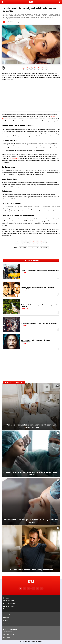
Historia (24, 273)
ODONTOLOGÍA (34, 248)
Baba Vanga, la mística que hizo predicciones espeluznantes (35, 341)
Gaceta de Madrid (8, 634)
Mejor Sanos (7, 637)
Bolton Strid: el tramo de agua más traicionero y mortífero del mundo (40, 306)
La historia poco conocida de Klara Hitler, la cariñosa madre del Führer (38, 288)
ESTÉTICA (23, 248)
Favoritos (6, 609)
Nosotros (6, 618)
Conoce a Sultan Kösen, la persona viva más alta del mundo (40, 270)
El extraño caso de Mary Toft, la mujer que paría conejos (39, 323)
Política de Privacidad (9, 603)
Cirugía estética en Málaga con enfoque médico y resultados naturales (31, 521)
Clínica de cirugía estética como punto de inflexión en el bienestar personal (31, 426)
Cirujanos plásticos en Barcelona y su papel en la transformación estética (31, 473)
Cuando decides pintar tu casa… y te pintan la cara (31, 570)
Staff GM (11, 22)
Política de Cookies (9, 606)
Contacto (6, 620)
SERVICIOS (44, 248)
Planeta (24, 309)
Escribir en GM (7, 623)
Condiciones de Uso (9, 601)
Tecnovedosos (7, 632)
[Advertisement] (31, 97)
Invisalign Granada (14, 158)
